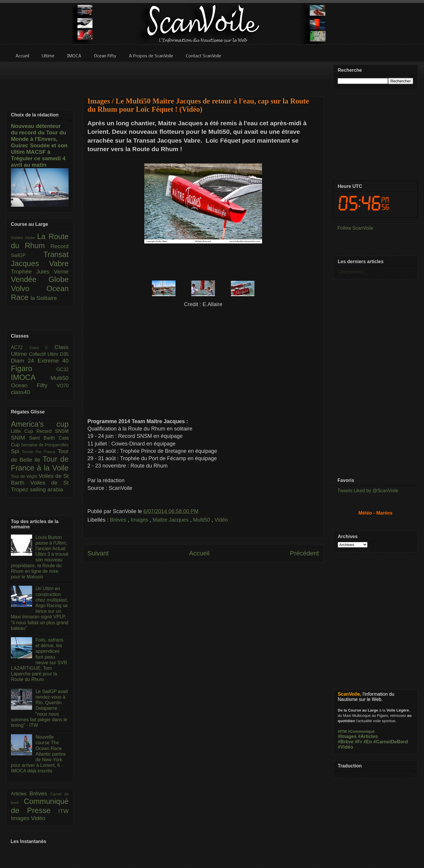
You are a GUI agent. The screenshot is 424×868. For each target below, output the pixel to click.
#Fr (358, 742)
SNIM (20, 438)
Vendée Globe (40, 279)
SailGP (27, 255)
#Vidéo (345, 747)
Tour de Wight (25, 476)
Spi (16, 451)
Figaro (34, 368)
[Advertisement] (203, 76)
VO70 (63, 386)
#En (368, 742)
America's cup (40, 424)
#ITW (342, 731)
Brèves (119, 520)
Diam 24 (24, 361)
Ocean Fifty (34, 385)
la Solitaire (44, 298)
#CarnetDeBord (391, 742)
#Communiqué (361, 731)
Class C (42, 348)
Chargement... (353, 272)
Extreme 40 (53, 361)
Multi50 (202, 520)
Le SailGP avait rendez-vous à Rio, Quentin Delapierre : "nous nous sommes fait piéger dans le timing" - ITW (39, 708)
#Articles (368, 736)
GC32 (62, 369)
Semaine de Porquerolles (45, 445)
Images (140, 520)
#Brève (346, 742)
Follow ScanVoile (355, 228)
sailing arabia (46, 489)
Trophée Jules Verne (40, 272)
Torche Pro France (40, 452)
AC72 (20, 347)
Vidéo (221, 520)
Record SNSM (53, 431)
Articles (20, 794)
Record (59, 246)
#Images (347, 736)
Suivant (98, 553)
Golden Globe (24, 238)
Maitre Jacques (171, 520)
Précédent (304, 553)
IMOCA (31, 377)
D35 (64, 354)
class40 (20, 392)
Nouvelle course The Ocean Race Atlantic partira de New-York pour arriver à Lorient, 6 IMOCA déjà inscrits (38, 754)
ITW (63, 811)
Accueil (199, 553)
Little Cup (24, 431)
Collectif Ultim (44, 354)
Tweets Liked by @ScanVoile (368, 491)
